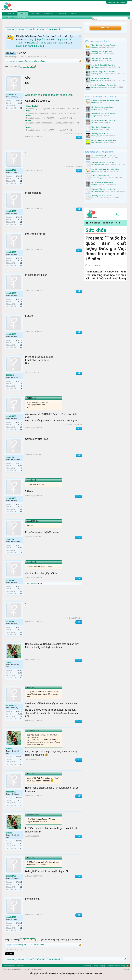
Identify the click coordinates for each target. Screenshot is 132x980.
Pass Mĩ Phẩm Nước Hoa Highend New (105, 100)
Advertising (62, 13)
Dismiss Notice (80, 36)
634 (21, 384)
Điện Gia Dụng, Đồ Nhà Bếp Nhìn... (104, 72)
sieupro (94, 109)
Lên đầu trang (120, 966)
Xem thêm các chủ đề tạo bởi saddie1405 (49, 95)
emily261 (95, 102)
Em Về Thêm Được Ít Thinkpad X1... (104, 85)
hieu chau (95, 198)
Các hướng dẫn (49, 13)
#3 (79, 209)
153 (21, 108)
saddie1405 (35, 57)
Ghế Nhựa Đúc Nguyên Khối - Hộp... (104, 140)
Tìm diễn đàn (9, 17)
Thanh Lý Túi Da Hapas (100, 134)
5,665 (20, 466)
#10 (79, 496)
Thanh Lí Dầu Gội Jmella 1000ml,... (104, 114)
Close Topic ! (32, 106)
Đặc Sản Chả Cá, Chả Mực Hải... (103, 65)
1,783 (20, 673)
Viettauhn (95, 54)
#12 (79, 578)
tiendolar (94, 122)
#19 (79, 876)
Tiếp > (33, 66)
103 (21, 678)
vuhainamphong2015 (44, 123)
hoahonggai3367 (97, 142)
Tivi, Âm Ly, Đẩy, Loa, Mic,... (101, 78)
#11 (79, 537)
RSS (128, 966)
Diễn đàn (23, 14)
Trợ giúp (102, 966)
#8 (79, 428)
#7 (79, 373)
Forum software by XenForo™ (23, 969)
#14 (79, 660)
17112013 (10, 375)
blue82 (9, 662)
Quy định (126, 969)
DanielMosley (96, 178)
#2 (79, 171)
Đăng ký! (105, 28)
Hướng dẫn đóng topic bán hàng (45, 43)
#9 (79, 455)
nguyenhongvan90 (43, 108)
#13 (79, 622)
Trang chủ (12, 13)
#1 (79, 137)
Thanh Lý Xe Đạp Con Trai (101, 127)
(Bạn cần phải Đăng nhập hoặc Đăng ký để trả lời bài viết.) (62, 940)
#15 (79, 721)
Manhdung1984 (41, 113)
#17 (79, 796)
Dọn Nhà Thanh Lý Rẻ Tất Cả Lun (103, 120)
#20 (79, 915)
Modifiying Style (9, 966)
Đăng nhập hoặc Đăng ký (117, 2)
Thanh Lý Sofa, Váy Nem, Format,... (104, 45)
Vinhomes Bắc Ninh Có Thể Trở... (103, 162)
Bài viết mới (21, 17)
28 (21, 389)
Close (29, 111)
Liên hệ (73, 13)
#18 (79, 837)
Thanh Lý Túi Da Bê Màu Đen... (103, 196)
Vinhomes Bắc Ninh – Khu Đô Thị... (104, 189)
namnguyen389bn (98, 164)
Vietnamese (20, 966)
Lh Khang (95, 129)
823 (21, 471)
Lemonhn (10, 457)
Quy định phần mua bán (42, 39)
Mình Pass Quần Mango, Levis (102, 107)
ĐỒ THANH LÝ (22, 57)
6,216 (20, 103)
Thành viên (35, 13)
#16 (79, 760)
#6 (79, 332)
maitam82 (95, 47)
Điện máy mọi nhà (98, 74)
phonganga (95, 67)
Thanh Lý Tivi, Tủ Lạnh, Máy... (102, 52)
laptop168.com (97, 87)
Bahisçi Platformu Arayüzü (101, 176)
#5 (79, 291)
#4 (79, 250)
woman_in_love (97, 136)
